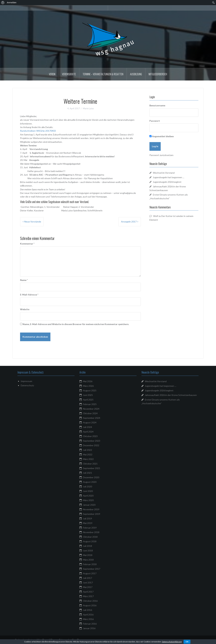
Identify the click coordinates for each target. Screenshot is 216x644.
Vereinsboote (69, 74)
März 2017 (88, 596)
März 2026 (88, 386)
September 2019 (92, 514)
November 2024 (91, 409)
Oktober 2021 (90, 464)
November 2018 (91, 532)
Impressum (26, 381)
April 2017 (88, 592)
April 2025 (88, 400)
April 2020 (88, 496)
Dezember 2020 (91, 477)
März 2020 (88, 500)
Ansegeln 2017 (129, 222)
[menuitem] (3, 3)
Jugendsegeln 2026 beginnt (167, 182)
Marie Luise (88, 108)
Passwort (155, 121)
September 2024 (92, 418)
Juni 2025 (88, 395)
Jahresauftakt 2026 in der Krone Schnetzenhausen (171, 395)
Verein (52, 74)
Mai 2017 (88, 587)
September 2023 (92, 441)
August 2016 (90, 605)
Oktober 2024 (90, 413)
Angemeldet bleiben (162, 136)
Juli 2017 (88, 578)
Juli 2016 (88, 610)
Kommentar (27, 244)
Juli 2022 (88, 450)
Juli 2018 (88, 546)
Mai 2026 (88, 381)
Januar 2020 (89, 505)
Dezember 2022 (91, 445)
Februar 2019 (90, 528)
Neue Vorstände (33, 222)
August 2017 (90, 573)
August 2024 (90, 422)
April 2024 (88, 432)
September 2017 (92, 569)
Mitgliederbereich (158, 74)
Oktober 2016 (90, 601)
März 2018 (88, 560)
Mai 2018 (88, 555)
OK (187, 642)
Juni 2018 (88, 550)
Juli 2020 (88, 486)
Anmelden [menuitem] (12, 3)
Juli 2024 (88, 427)
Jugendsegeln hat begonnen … (169, 177)
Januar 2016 (89, 628)
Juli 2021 (88, 473)
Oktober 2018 (90, 537)
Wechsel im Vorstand (164, 173)
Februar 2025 (90, 404)
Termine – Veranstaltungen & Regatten (103, 74)
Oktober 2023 (90, 436)
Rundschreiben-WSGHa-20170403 (38, 131)
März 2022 (88, 459)
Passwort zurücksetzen (161, 155)
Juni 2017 (88, 583)
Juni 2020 (88, 491)
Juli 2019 (88, 518)
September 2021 (92, 468)
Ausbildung (136, 74)
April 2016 (88, 615)
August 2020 (90, 482)
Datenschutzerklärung (172, 642)
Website (25, 309)
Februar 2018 (90, 564)
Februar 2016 (90, 624)
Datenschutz (27, 385)
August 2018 (90, 541)
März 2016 (88, 619)
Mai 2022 (88, 454)
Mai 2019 (88, 523)
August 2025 (90, 390)
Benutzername (157, 105)
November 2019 (91, 509)
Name (24, 280)
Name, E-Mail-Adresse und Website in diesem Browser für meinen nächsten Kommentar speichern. (76, 324)
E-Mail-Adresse (29, 295)
